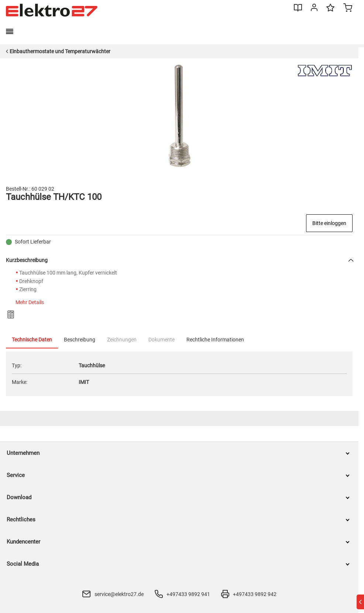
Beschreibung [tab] (80, 340)
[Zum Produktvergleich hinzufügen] (11, 314)
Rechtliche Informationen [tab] (215, 340)
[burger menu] (10, 31)
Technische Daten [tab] (32, 340)
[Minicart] (348, 8)
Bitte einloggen (329, 223)
